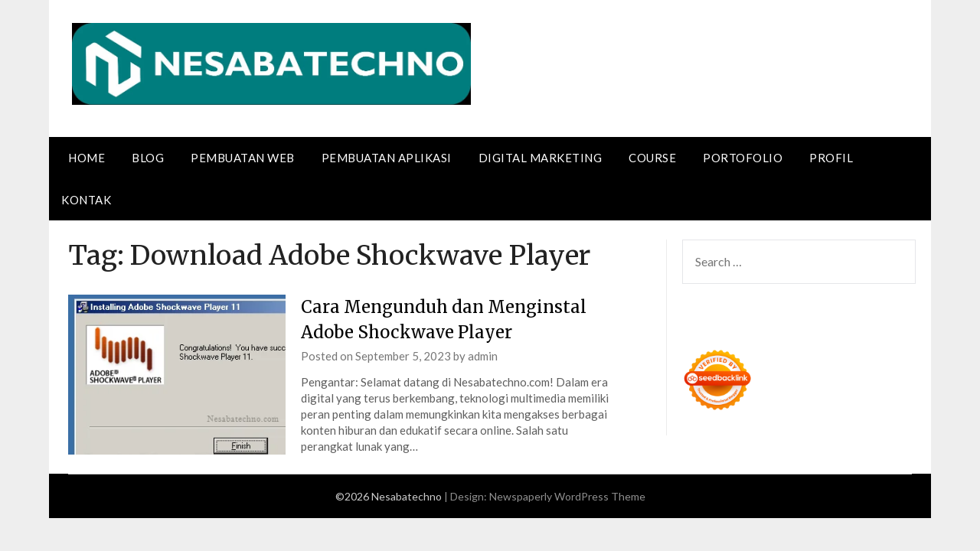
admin (483, 356)
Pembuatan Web (243, 158)
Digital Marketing (541, 158)
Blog (148, 158)
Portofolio (743, 158)
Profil (831, 158)
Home (87, 158)
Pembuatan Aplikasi (387, 158)
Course (652, 158)
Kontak (86, 200)
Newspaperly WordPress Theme (567, 496)
